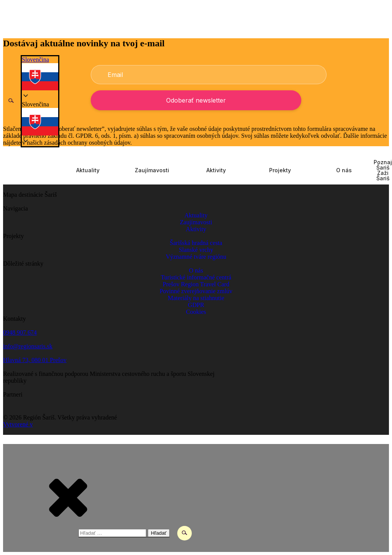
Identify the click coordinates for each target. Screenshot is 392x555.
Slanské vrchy (196, 250)
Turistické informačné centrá (196, 277)
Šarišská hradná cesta (196, 243)
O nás (344, 170)
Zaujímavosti (152, 170)
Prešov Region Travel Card (196, 284)
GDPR (196, 305)
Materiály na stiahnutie (196, 298)
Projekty (280, 170)
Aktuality (88, 170)
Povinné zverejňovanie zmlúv (196, 291)
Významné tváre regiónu (196, 257)
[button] (40, 119)
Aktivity (216, 170)
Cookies (196, 312)
